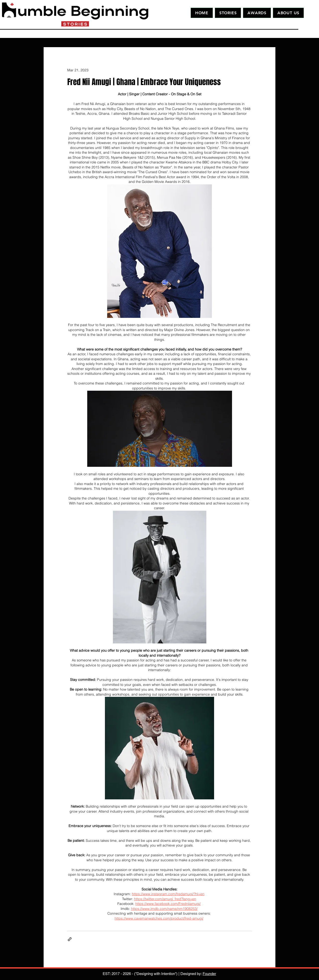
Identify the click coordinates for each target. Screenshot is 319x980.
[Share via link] (70, 939)
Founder (209, 974)
